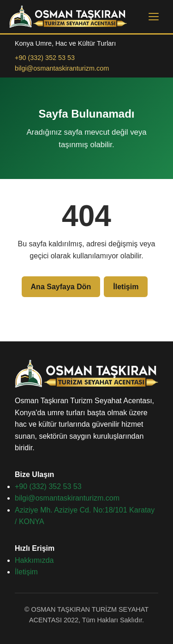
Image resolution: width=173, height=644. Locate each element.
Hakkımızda (34, 560)
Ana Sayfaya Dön (61, 287)
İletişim (126, 287)
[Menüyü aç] (154, 17)
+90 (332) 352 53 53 (45, 58)
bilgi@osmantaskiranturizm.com (62, 68)
